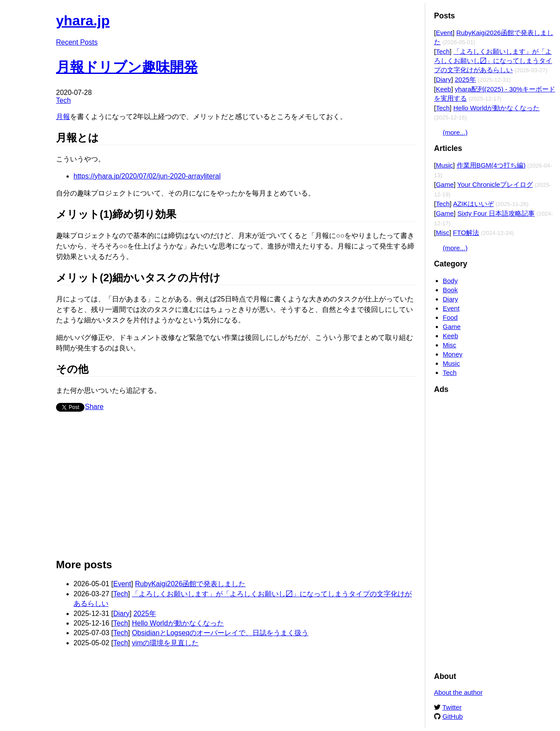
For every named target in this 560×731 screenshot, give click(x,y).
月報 (63, 117)
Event (122, 584)
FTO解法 (466, 233)
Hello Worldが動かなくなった (178, 623)
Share (94, 407)
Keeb (443, 89)
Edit (410, 16)
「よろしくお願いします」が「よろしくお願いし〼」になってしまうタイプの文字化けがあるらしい (493, 61)
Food (450, 317)
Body (450, 281)
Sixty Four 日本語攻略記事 (496, 213)
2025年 (145, 614)
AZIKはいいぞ (473, 204)
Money (453, 354)
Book (450, 290)
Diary (121, 614)
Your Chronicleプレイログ (495, 184)
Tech (63, 100)
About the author (458, 692)
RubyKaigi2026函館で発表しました (191, 584)
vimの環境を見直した (165, 643)
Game (445, 184)
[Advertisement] (236, 489)
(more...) (455, 132)
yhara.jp (83, 21)
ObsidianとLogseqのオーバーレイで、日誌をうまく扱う (220, 633)
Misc (443, 233)
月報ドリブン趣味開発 (127, 67)
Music (444, 165)
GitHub (453, 716)
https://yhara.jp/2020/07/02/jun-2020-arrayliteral (147, 176)
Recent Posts (77, 42)
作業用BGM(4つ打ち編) (491, 165)
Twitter (452, 707)
